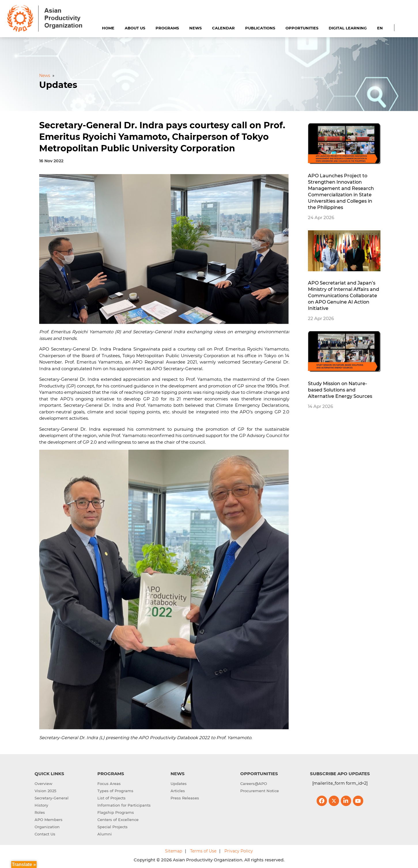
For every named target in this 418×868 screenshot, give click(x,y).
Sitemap (174, 851)
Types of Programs (115, 791)
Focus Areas (109, 784)
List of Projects (111, 798)
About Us (135, 28)
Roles (40, 812)
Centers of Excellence (118, 820)
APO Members (49, 820)
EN (380, 28)
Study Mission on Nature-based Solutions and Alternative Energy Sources (340, 390)
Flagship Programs (116, 812)
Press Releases (185, 798)
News (195, 28)
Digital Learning (348, 28)
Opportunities (302, 28)
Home (108, 28)
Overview (43, 784)
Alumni (105, 834)
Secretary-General (52, 798)
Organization (47, 827)
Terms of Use (203, 851)
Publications (260, 28)
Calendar (223, 28)
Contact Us (45, 834)
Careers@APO (254, 784)
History (41, 805)
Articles (178, 791)
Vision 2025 (45, 791)
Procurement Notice (260, 791)
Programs (167, 28)
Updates (179, 784)
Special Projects (112, 827)
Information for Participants (124, 805)
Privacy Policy (239, 851)
